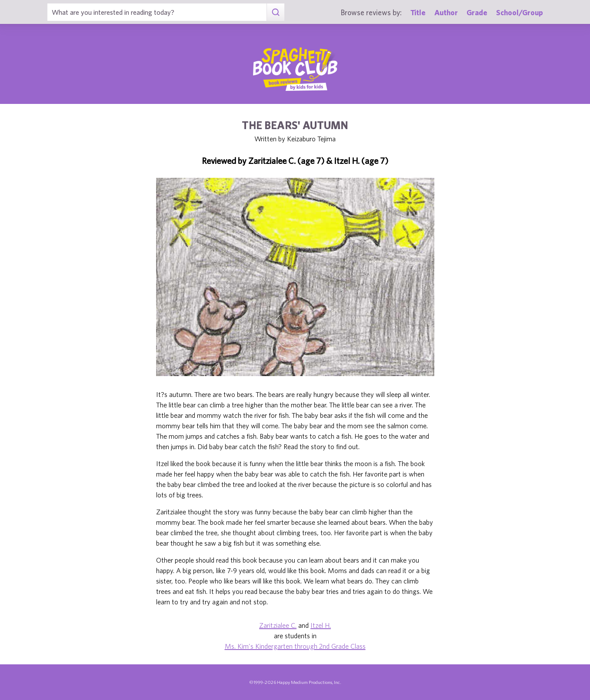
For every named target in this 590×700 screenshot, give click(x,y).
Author (446, 12)
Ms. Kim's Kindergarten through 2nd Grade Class (295, 646)
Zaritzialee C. (278, 625)
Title (418, 12)
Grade (477, 12)
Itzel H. (321, 625)
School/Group (520, 12)
